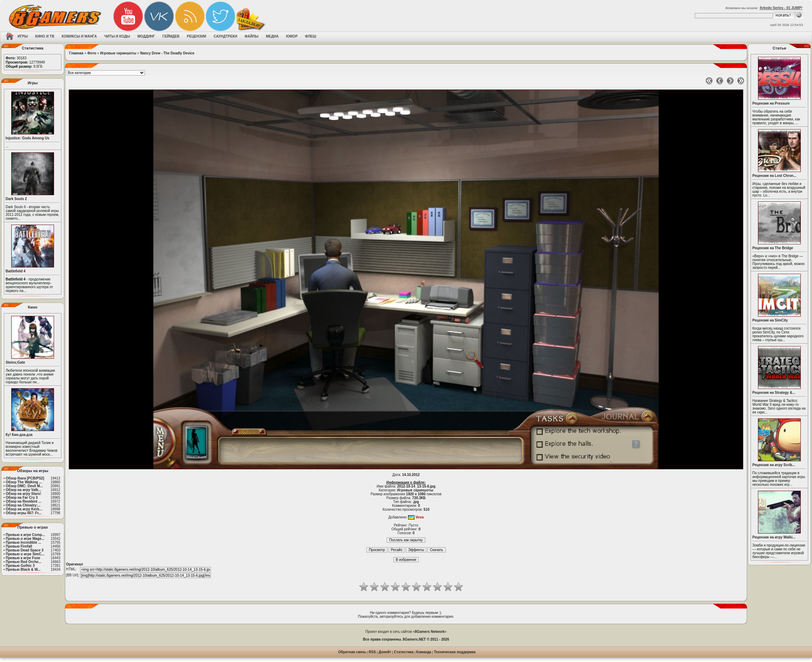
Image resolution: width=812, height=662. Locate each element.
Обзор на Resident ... (23, 501)
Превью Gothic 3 (20, 566)
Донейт (385, 652)
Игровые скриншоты (118, 53)
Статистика (404, 652)
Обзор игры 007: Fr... (24, 513)
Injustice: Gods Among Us (28, 138)
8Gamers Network (430, 632)
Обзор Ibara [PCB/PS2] (25, 478)
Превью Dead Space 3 (25, 550)
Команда (424, 652)
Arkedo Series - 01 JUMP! (781, 8)
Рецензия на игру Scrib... (774, 465)
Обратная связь (352, 652)
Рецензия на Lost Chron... (774, 176)
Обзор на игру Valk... (23, 490)
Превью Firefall (19, 546)
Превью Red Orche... (23, 562)
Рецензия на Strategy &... (774, 393)
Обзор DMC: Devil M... (24, 486)
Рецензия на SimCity (770, 320)
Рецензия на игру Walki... (774, 537)
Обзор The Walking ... (24, 482)
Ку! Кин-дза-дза (19, 435)
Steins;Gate (15, 362)
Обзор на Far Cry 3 (22, 498)
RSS (372, 652)
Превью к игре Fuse (23, 558)
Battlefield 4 (16, 271)
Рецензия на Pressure (771, 103)
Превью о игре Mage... (25, 539)
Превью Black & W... (23, 570)
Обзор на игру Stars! (23, 494)
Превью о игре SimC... (25, 554)
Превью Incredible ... (23, 542)
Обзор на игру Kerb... (24, 509)
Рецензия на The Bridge (773, 248)
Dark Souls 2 (16, 199)
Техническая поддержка (455, 652)
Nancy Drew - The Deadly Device (167, 53)
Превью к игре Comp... (25, 535)
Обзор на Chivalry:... (23, 505)
